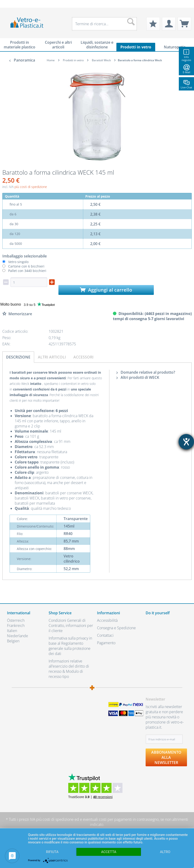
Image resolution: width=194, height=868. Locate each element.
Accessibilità (107, 620)
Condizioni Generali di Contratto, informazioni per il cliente (71, 626)
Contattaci (105, 635)
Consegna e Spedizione (116, 628)
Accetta (109, 852)
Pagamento (106, 643)
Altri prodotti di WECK (138, 377)
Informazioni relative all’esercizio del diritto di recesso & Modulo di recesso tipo (69, 669)
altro (165, 852)
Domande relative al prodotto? (146, 372)
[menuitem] (9, 4)
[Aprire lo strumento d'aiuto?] (186, 442)
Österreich (16, 620)
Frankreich (16, 626)
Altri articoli (52, 357)
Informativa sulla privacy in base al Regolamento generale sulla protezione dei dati (70, 646)
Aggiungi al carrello (106, 290)
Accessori (83, 357)
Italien (12, 631)
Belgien (13, 641)
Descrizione (18, 357)
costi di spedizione (58, 819)
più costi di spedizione (31, 187)
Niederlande (18, 636)
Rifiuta (52, 852)
